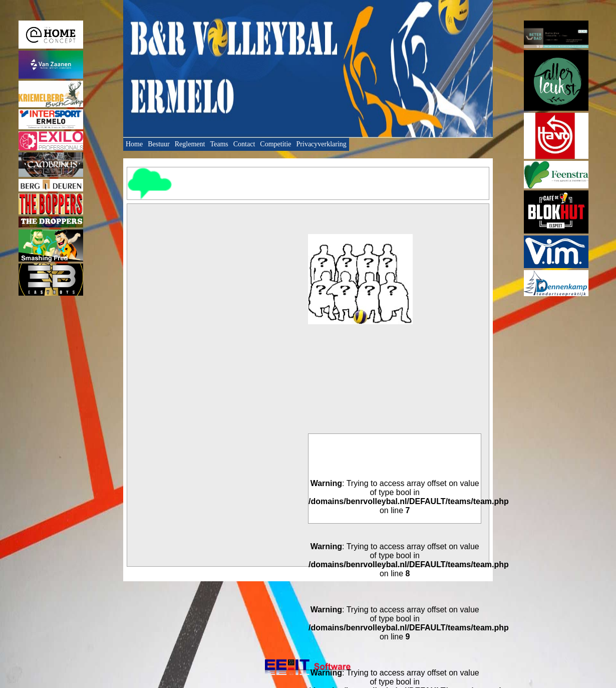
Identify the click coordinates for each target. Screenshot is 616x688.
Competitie (275, 144)
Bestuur (159, 144)
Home (134, 144)
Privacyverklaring (322, 144)
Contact (244, 144)
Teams (219, 144)
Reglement (190, 144)
